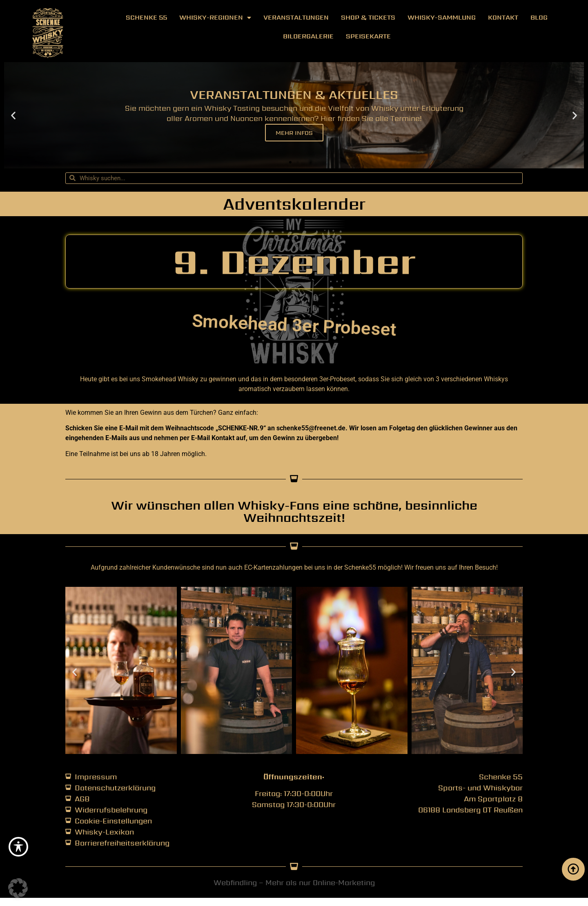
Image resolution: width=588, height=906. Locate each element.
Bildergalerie (308, 36)
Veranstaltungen (296, 17)
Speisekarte (368, 36)
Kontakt (503, 17)
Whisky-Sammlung (442, 17)
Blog (539, 17)
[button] (13, 115)
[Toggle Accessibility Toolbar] (18, 847)
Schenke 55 (146, 17)
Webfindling (235, 883)
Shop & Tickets (368, 17)
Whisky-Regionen (215, 18)
